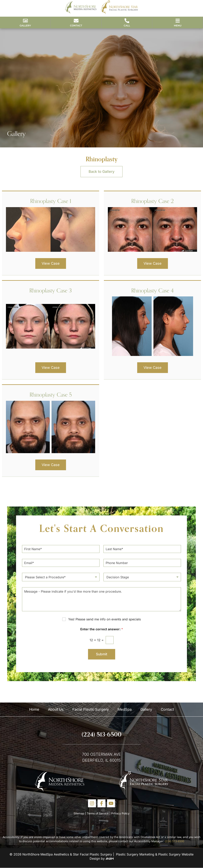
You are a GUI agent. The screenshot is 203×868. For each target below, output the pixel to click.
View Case (51, 263)
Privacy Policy (120, 813)
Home (34, 709)
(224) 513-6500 (102, 734)
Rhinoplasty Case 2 (152, 201)
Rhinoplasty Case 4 (152, 290)
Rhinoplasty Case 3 (51, 290)
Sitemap (79, 813)
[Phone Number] (142, 563)
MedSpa (125, 709)
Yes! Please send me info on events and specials (104, 619)
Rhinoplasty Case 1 (51, 201)
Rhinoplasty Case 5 (51, 395)
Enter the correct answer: (102, 629)
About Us (56, 709)
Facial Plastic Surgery (91, 709)
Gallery (146, 709)
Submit (102, 654)
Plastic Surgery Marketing (135, 854)
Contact (167, 709)
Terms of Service (98, 813)
